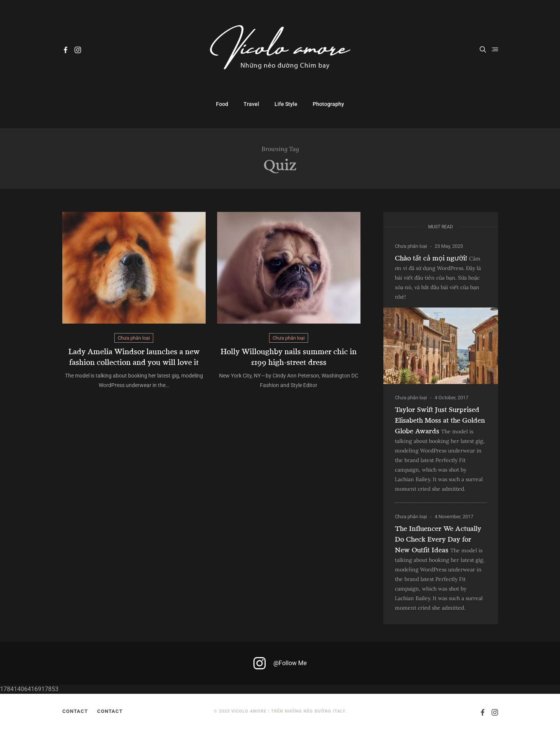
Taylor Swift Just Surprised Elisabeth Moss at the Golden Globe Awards (440, 420)
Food (222, 104)
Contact (75, 711)
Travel (251, 104)
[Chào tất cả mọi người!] (441, 346)
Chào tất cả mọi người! (431, 258)
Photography (328, 104)
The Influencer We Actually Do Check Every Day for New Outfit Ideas (438, 539)
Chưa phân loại (134, 338)
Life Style (286, 104)
